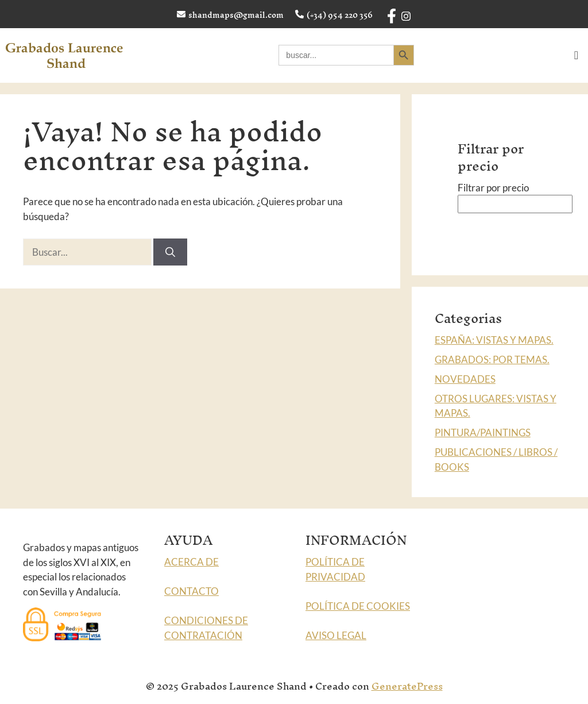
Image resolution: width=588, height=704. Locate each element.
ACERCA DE (192, 562)
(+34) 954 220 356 (340, 15)
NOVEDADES (465, 379)
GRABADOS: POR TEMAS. (492, 359)
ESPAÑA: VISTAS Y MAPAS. (494, 340)
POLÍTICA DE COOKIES (358, 606)
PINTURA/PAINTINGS (483, 432)
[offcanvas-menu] (576, 55)
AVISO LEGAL (336, 635)
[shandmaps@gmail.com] (181, 14)
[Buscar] (170, 252)
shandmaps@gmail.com (236, 15)
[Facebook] (390, 12)
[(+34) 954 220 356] (299, 14)
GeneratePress (407, 686)
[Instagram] (405, 14)
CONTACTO (192, 591)
